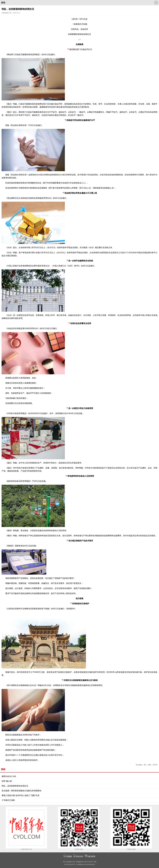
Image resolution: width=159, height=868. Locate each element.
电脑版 (69, 856)
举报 (95, 862)
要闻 (3, 3)
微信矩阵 (92, 856)
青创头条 (80, 856)
